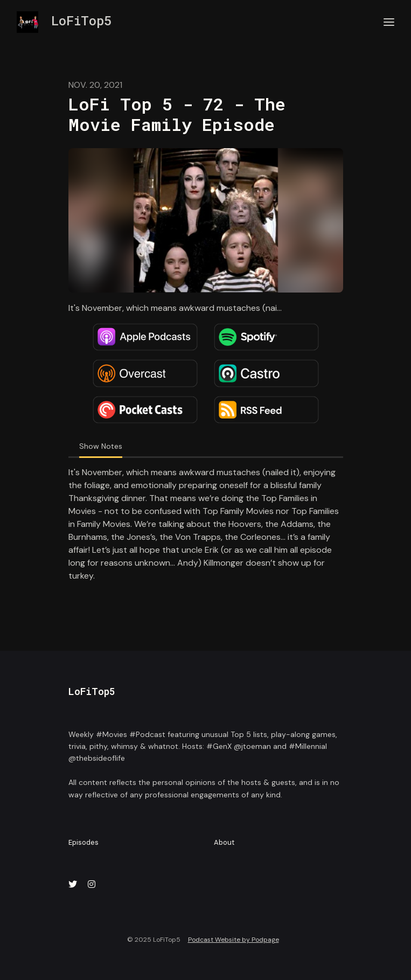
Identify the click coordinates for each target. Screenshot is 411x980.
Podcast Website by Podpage (234, 940)
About (224, 842)
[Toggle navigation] (389, 22)
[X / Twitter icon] (73, 885)
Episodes (83, 842)
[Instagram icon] (92, 885)
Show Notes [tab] (101, 446)
